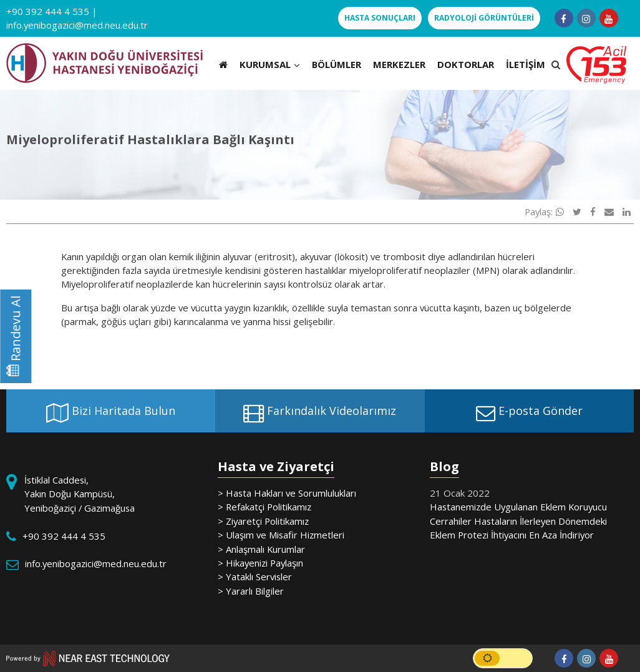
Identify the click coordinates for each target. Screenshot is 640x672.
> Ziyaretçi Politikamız (263, 521)
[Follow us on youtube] (609, 18)
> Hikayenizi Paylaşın (260, 563)
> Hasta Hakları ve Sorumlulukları (287, 493)
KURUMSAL (270, 64)
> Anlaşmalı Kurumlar (261, 549)
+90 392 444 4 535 (48, 11)
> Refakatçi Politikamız (264, 507)
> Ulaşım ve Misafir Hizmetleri (281, 535)
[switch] (503, 658)
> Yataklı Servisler (255, 577)
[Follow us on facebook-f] (564, 18)
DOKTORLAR (466, 64)
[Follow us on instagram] (586, 18)
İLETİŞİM (526, 64)
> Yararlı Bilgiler (251, 591)
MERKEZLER (399, 64)
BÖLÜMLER (337, 64)
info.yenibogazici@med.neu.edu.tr (77, 25)
